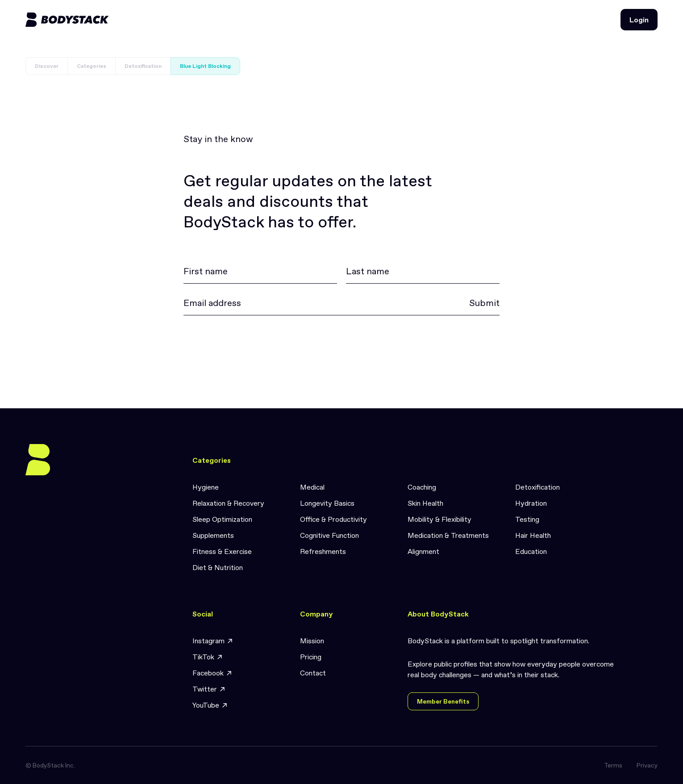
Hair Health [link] (533, 535)
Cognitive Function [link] (329, 535)
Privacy (647, 765)
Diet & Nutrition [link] (218, 567)
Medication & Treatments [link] (448, 535)
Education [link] (531, 551)
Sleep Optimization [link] (222, 519)
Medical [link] (312, 487)
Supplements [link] (213, 535)
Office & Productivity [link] (333, 519)
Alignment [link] (423, 551)
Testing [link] (527, 519)
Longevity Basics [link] (327, 503)
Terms (613, 765)
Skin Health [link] (425, 503)
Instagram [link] (213, 641)
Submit (484, 303)
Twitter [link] (209, 689)
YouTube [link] (210, 705)
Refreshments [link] (323, 551)
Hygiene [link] (206, 487)
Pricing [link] (311, 657)
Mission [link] (312, 641)
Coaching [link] (422, 487)
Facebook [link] (212, 673)
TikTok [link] (208, 657)
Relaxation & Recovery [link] (228, 503)
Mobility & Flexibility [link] (439, 519)
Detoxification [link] (537, 487)
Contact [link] (313, 673)
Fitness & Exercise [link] (222, 551)
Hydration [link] (531, 503)
